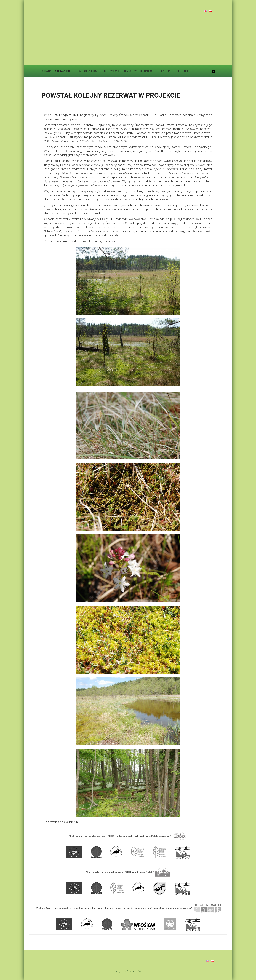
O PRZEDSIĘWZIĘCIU (86, 71)
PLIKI (176, 71)
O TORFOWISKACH (110, 71)
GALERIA (166, 71)
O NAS (127, 71)
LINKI (185, 71)
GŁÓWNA (46, 71)
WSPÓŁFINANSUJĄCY (146, 71)
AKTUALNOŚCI (63, 71)
